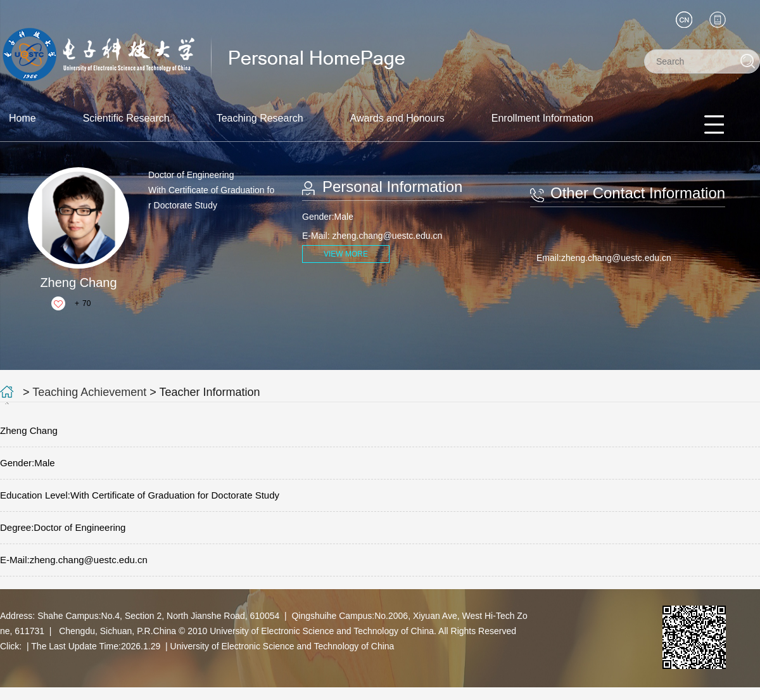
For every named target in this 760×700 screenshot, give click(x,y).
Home (22, 118)
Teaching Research (260, 118)
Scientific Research (126, 118)
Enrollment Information (542, 118)
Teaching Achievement (89, 392)
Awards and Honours (397, 118)
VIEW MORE (346, 254)
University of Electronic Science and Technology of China (282, 646)
